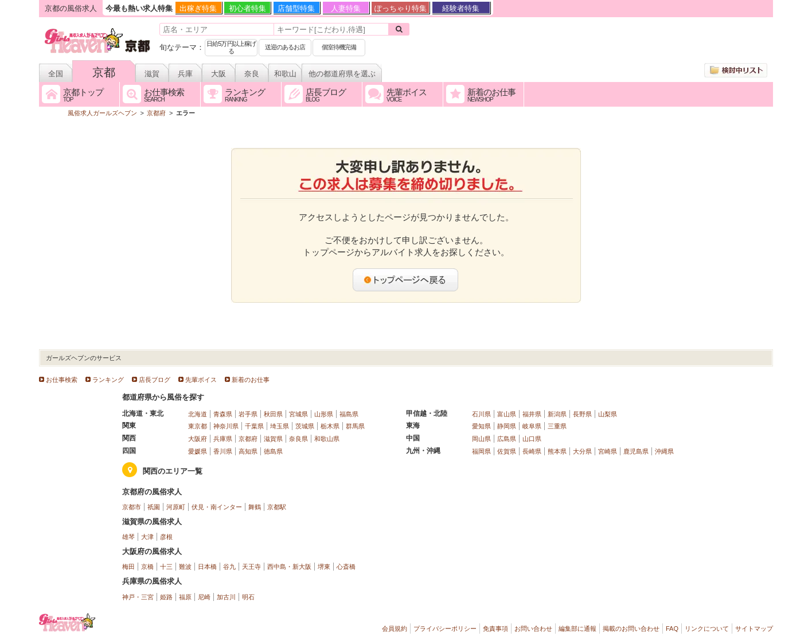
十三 (166, 567)
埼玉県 (280, 426)
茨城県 (305, 426)
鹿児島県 (636, 451)
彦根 (166, 537)
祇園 (154, 507)
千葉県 (254, 426)
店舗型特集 (296, 8)
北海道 (198, 414)
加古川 (226, 597)
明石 (248, 597)
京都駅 (277, 507)
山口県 (532, 439)
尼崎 (204, 597)
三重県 (557, 426)
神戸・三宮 (138, 597)
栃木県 (330, 426)
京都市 (132, 507)
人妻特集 (346, 8)
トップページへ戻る (406, 280)
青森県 (223, 414)
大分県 (582, 451)
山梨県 (608, 414)
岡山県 (481, 439)
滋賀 (152, 74)
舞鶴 (255, 507)
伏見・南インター (217, 507)
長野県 (582, 414)
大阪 (218, 74)
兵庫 (185, 74)
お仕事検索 (62, 380)
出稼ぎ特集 (198, 8)
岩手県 (248, 414)
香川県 (223, 451)
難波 (185, 567)
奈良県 (298, 439)
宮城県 (298, 414)
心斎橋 (346, 567)
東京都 (198, 426)
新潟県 (557, 414)
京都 (104, 72)
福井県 (532, 414)
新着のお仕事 (251, 380)
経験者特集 (461, 8)
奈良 (252, 74)
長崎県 (532, 451)
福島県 (349, 414)
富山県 (507, 414)
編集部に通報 (577, 629)
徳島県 (273, 451)
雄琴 (128, 537)
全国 (56, 74)
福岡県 (481, 451)
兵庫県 (223, 439)
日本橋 (207, 567)
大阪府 (198, 439)
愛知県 (481, 426)
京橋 (147, 567)
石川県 (481, 414)
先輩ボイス (201, 380)
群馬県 (355, 426)
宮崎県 (608, 451)
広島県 (507, 439)
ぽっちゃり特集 (401, 8)
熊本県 (557, 451)
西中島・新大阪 (289, 567)
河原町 (176, 507)
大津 (147, 537)
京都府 (248, 439)
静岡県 (507, 426)
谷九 (229, 567)
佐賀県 (507, 451)
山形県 (324, 414)
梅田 (128, 567)
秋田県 (273, 414)
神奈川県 (226, 426)
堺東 (324, 567)
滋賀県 (273, 439)
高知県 (248, 451)
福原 (185, 597)
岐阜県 (532, 426)
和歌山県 (327, 439)
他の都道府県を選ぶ (342, 74)
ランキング (108, 380)
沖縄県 (664, 451)
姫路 (166, 597)
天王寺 (251, 567)
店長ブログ (155, 380)
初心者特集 (247, 8)
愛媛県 (198, 451)
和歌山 (285, 74)
